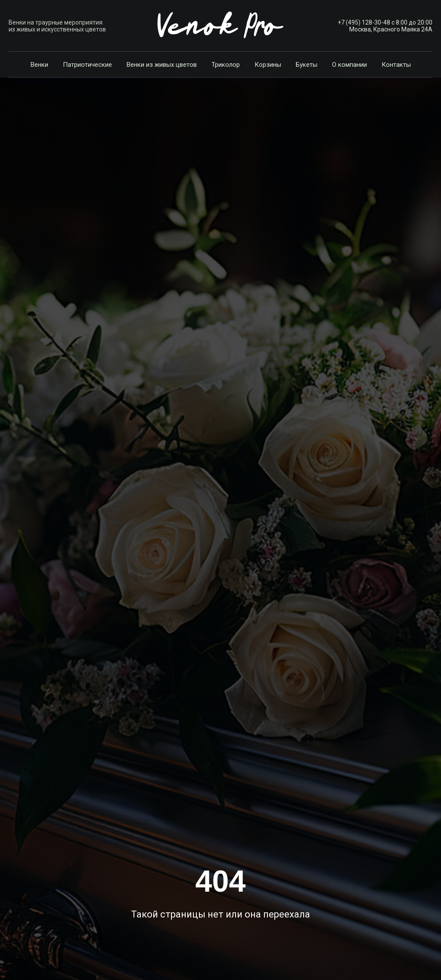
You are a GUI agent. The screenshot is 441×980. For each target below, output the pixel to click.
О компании (349, 65)
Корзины (268, 65)
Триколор (226, 65)
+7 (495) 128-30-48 (364, 22)
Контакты (396, 65)
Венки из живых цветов (162, 65)
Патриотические (87, 65)
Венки (39, 65)
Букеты (307, 65)
